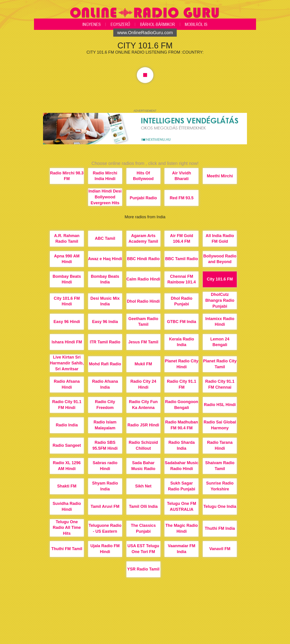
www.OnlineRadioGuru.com (145, 33)
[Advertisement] (145, 627)
